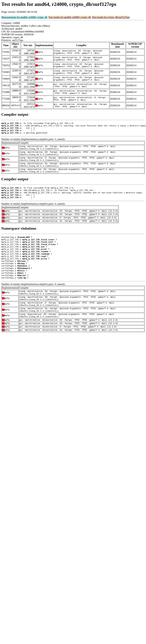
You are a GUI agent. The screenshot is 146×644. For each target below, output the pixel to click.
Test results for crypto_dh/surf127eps (111, 17)
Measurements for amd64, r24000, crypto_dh (24, 17)
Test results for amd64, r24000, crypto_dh (70, 17)
